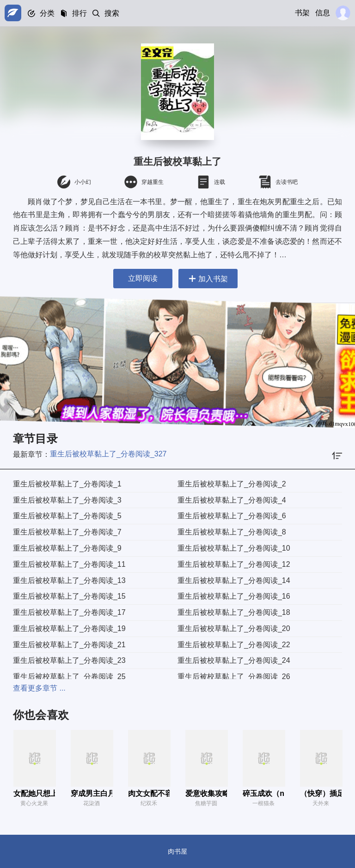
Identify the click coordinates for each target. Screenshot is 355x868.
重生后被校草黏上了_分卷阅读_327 (108, 454)
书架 (302, 13)
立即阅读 (142, 278)
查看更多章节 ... (39, 688)
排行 (80, 13)
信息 (323, 13)
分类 (47, 13)
